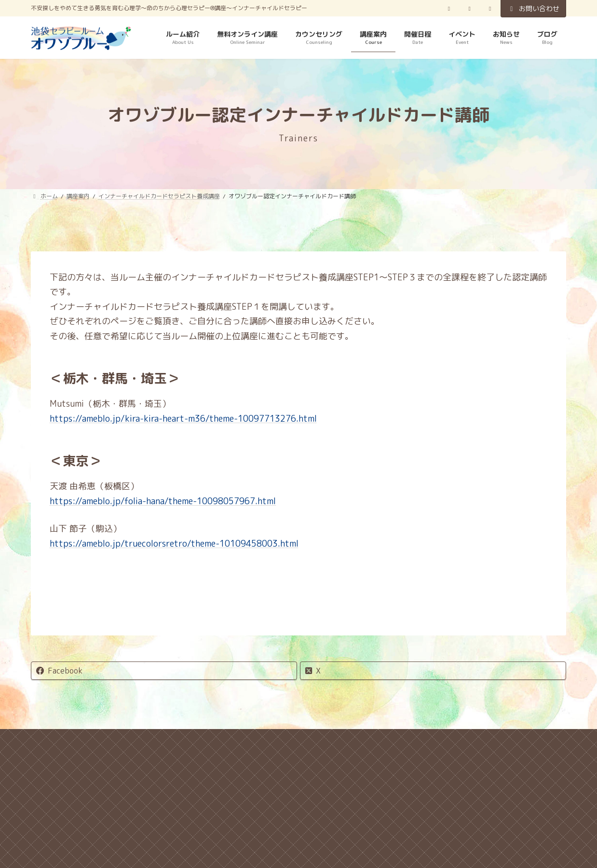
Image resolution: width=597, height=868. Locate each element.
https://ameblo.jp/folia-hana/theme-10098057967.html (163, 501)
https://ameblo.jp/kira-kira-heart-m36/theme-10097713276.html (183, 419)
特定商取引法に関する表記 (342, 741)
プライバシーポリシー (231, 741)
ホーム (76, 741)
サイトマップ (437, 741)
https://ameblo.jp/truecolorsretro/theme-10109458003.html (174, 544)
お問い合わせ (533, 8)
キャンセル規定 (140, 741)
